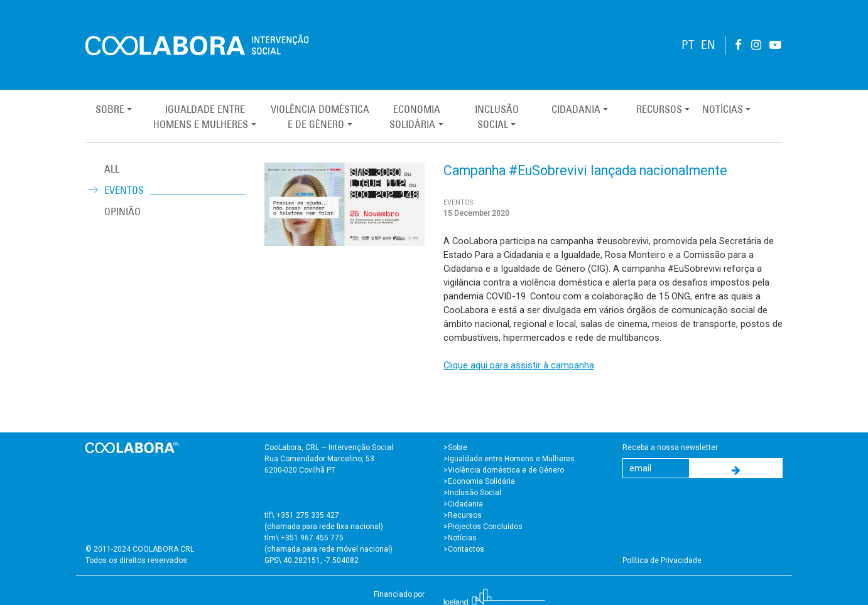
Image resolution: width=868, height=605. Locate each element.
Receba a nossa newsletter (670, 447)
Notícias (723, 109)
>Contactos (464, 549)
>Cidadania (463, 504)
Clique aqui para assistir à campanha (519, 365)
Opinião (122, 211)
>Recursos (463, 515)
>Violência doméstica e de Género (504, 470)
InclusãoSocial (497, 117)
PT (688, 45)
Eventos (124, 190)
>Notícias (460, 538)
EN (708, 45)
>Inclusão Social (472, 493)
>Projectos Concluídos (483, 527)
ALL (112, 169)
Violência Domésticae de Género (320, 117)
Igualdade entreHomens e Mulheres (201, 117)
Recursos (659, 109)
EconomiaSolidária (415, 117)
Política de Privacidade (662, 560)
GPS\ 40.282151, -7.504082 (312, 560)
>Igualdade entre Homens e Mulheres (509, 459)
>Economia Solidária (479, 481)
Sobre (110, 109)
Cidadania (576, 109)
